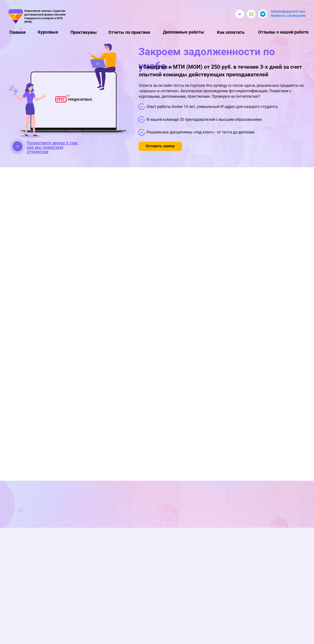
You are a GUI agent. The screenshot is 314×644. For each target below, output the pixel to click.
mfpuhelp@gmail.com (288, 11)
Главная (17, 32)
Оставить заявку (160, 146)
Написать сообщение (288, 16)
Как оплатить (231, 32)
